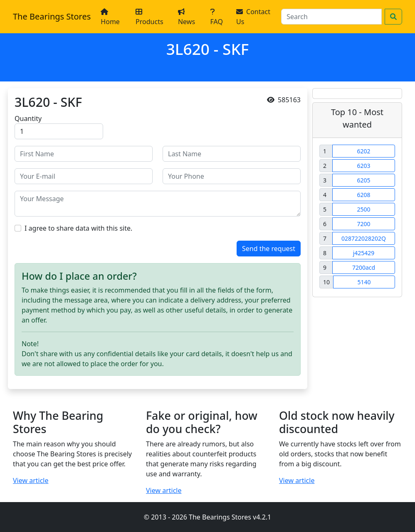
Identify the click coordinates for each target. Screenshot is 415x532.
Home (110, 17)
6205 (363, 180)
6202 (363, 151)
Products (149, 17)
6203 (363, 166)
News (187, 17)
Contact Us (253, 17)
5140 (364, 282)
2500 (363, 209)
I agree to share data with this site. (78, 228)
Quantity (28, 118)
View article (31, 480)
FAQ (217, 17)
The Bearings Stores (52, 16)
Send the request (269, 249)
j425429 (364, 253)
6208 (363, 195)
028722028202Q (364, 238)
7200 (363, 224)
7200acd (364, 267)
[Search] (331, 17)
